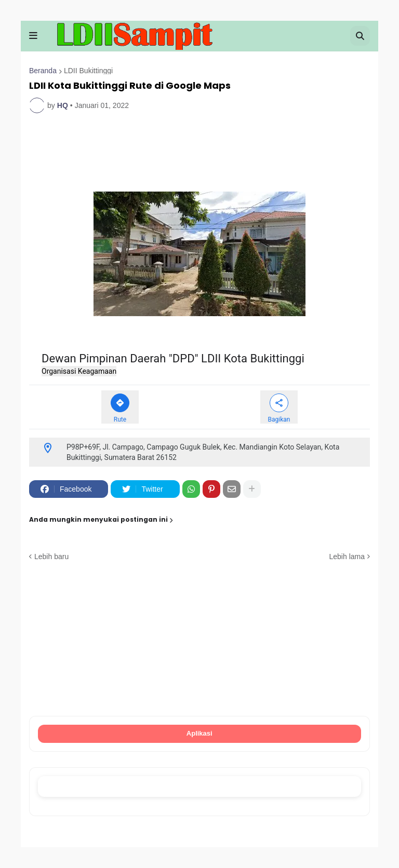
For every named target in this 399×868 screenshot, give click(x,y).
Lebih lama (347, 557)
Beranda (43, 71)
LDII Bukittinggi (88, 71)
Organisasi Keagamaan (79, 372)
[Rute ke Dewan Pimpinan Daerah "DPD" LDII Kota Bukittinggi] (120, 408)
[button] (33, 36)
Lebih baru (51, 557)
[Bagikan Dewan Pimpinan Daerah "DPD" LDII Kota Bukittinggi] (279, 408)
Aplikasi (200, 733)
